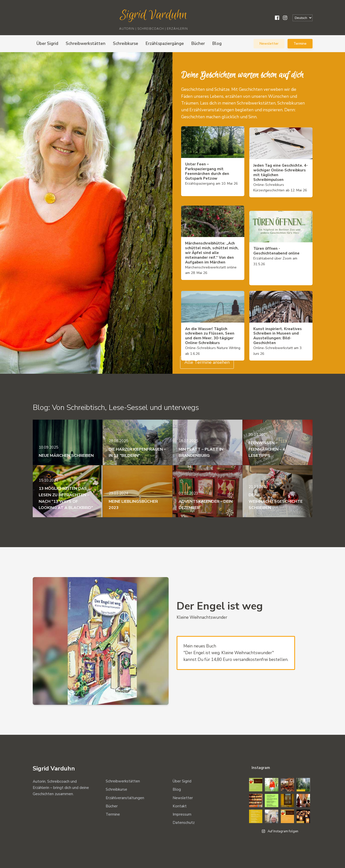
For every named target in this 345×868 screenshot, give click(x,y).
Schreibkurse (126, 44)
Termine (300, 44)
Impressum (182, 814)
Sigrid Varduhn (154, 15)
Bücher (198, 44)
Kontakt (180, 806)
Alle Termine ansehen (207, 362)
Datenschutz (184, 823)
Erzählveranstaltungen (125, 798)
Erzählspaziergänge (165, 44)
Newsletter (269, 44)
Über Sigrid (47, 44)
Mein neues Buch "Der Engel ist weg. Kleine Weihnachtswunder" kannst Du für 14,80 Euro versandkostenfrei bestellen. (236, 653)
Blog (217, 44)
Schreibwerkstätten (86, 44)
